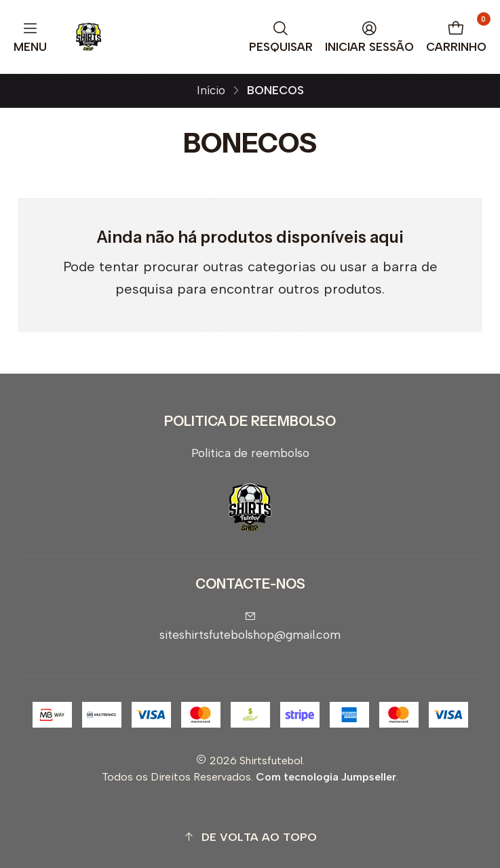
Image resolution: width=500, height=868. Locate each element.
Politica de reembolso (250, 453)
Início (211, 91)
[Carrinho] (457, 37)
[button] (250, 837)
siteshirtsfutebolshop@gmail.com (250, 626)
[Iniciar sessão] (370, 37)
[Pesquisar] (281, 37)
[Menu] (31, 37)
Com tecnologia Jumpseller (326, 777)
